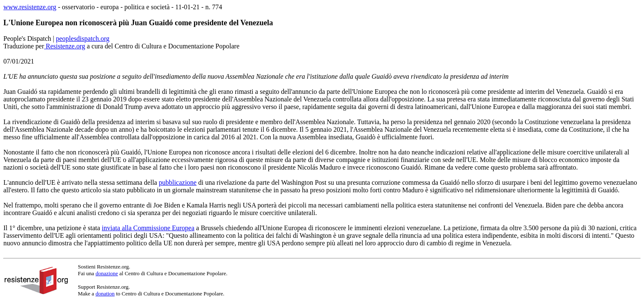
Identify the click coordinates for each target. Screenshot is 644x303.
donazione (107, 273)
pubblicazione (178, 182)
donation (105, 294)
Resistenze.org (65, 46)
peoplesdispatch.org (83, 39)
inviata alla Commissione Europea (148, 228)
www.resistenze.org (30, 7)
